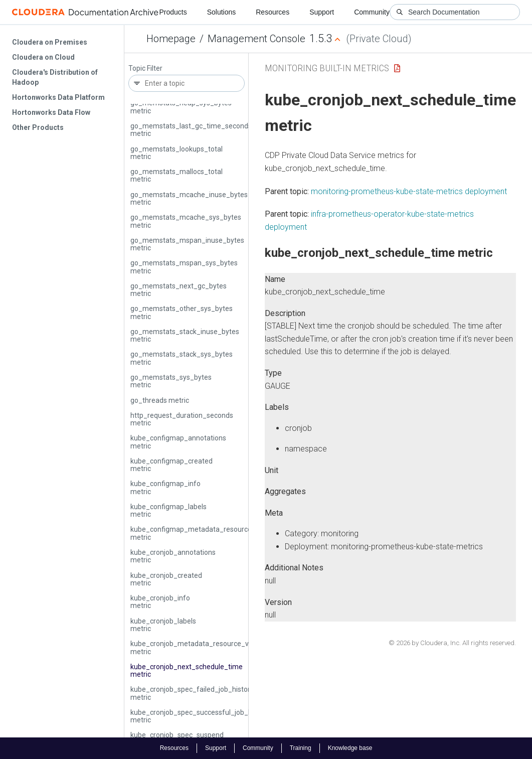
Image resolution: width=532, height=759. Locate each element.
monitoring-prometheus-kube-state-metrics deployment (409, 191)
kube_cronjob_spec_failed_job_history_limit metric (201, 693)
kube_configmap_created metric (171, 465)
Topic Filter (145, 68)
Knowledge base (350, 748)
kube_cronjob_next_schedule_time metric (187, 670)
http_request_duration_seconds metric (182, 419)
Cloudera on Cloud (43, 57)
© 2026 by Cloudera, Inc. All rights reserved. (452, 643)
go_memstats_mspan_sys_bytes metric (184, 267)
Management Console (256, 39)
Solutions (222, 12)
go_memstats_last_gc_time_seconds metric (191, 130)
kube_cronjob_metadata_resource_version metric (199, 647)
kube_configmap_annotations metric (178, 442)
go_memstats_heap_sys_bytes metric (181, 107)
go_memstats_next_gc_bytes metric (179, 290)
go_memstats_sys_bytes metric (171, 381)
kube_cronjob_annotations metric (173, 556)
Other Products (38, 127)
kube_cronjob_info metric (160, 602)
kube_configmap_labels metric (168, 510)
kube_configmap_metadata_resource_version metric (205, 533)
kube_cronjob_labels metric (163, 625)
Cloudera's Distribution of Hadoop (55, 77)
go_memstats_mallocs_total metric (176, 175)
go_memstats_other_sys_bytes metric (182, 312)
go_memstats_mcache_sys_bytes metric (186, 221)
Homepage (171, 39)
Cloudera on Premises (50, 42)
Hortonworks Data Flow (51, 112)
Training (301, 748)
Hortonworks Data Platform (58, 97)
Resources (273, 12)
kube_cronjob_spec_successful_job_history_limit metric (209, 716)
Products (173, 12)
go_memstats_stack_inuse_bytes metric (185, 335)
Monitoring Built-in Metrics (327, 68)
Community (372, 12)
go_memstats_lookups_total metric (176, 153)
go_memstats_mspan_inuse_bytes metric (187, 244)
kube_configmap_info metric (165, 487)
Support (322, 12)
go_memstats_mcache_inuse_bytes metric (189, 198)
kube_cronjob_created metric (166, 579)
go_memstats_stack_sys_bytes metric (182, 358)
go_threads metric (160, 400)
